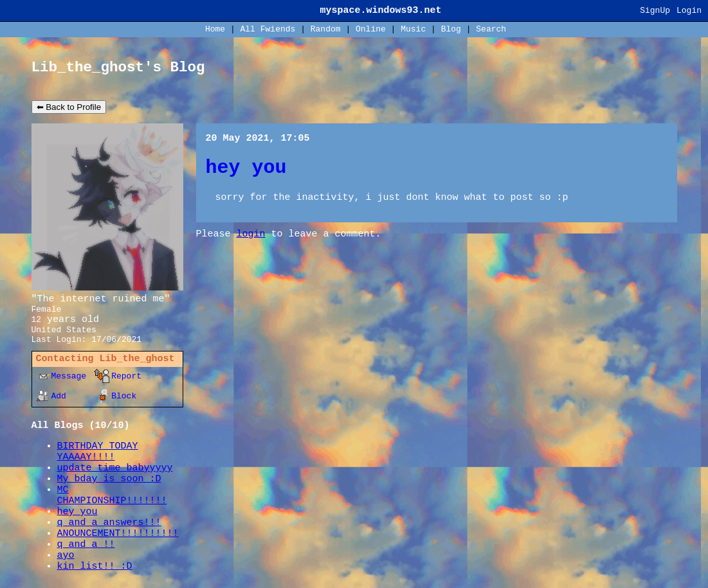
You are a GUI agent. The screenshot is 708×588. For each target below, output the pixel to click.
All (268, 29)
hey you (77, 512)
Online (371, 29)
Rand (326, 29)
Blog (451, 29)
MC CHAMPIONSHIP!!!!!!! (112, 495)
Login (689, 11)
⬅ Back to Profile (69, 107)
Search (491, 29)
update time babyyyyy (115, 468)
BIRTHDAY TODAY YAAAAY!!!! (98, 452)
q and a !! (86, 545)
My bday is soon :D (109, 479)
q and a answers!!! (109, 523)
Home (215, 29)
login (251, 234)
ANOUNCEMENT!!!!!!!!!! (118, 534)
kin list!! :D (95, 566)
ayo (66, 556)
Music (413, 29)
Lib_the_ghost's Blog (118, 67)
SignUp (655, 11)
